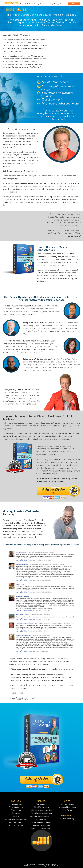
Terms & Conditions (16, 807)
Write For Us (67, 810)
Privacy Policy (16, 810)
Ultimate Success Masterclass (41, 810)
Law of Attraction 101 (41, 819)
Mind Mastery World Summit (41, 813)
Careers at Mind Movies (67, 807)
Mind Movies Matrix (41, 807)
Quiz (66, 4)
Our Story (56, 4)
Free (48, 4)
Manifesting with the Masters (41, 822)
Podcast (62, 4)
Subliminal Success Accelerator (41, 816)
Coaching (16, 816)
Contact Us (16, 813)
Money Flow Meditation (41, 825)
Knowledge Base (16, 804)
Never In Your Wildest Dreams (41, 828)
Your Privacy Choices (16, 822)
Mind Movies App (67, 804)
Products (31, 4)
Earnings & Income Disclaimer (16, 819)
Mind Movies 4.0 (41, 804)
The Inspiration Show (40, 4)
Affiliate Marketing (67, 819)
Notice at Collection (16, 825)
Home (22, 4)
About (26, 4)
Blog (51, 4)
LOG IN (74, 4)
